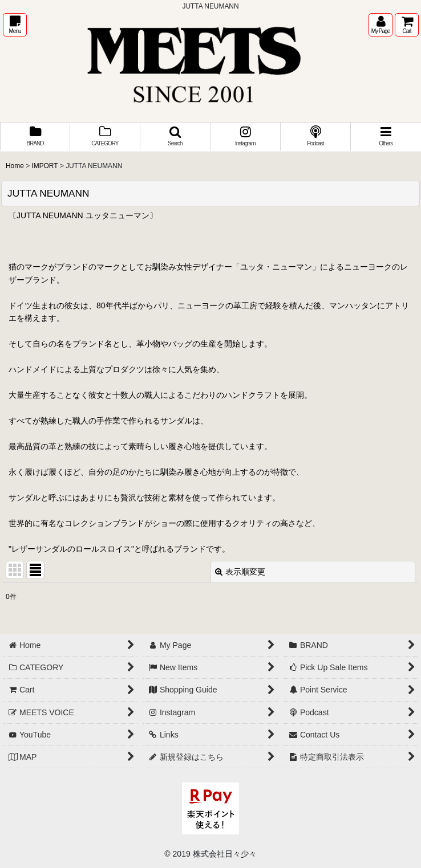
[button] (15, 25)
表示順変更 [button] (240, 572)
